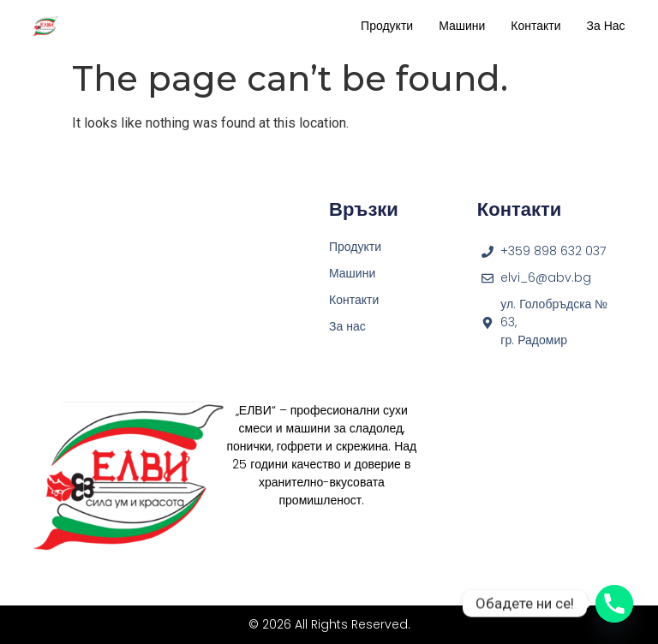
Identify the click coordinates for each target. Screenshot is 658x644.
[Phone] (614, 604)
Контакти (535, 26)
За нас (606, 26)
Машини (462, 26)
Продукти (387, 26)
